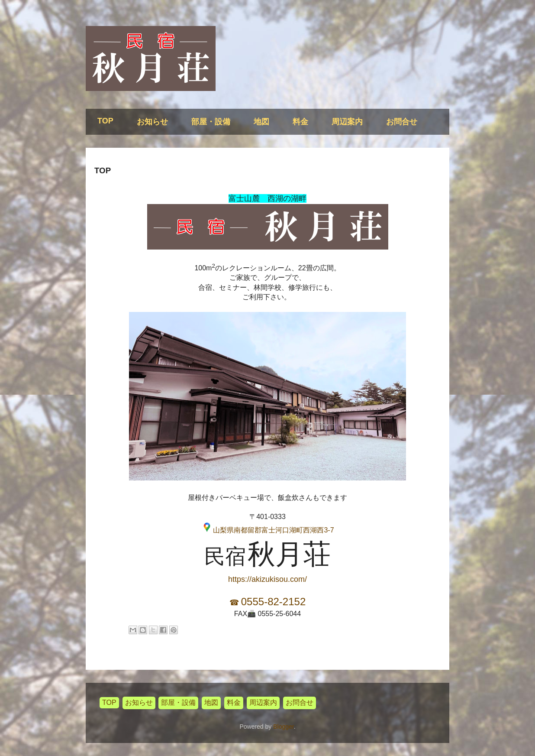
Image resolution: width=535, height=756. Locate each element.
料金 (300, 122)
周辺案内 (347, 122)
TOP (105, 121)
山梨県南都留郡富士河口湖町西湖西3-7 (273, 530)
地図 (261, 122)
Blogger (283, 727)
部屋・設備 (211, 122)
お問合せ (402, 122)
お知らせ (152, 122)
